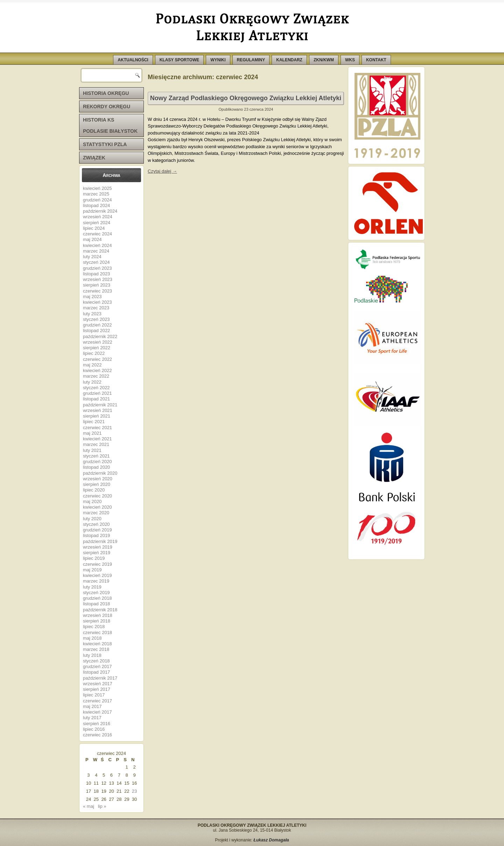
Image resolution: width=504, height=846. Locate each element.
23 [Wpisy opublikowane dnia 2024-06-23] (134, 791)
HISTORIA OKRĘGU (106, 93)
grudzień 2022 (97, 325)
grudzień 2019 (97, 530)
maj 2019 (92, 570)
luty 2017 (92, 718)
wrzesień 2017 (98, 684)
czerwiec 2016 (97, 735)
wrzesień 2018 (98, 615)
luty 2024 (92, 257)
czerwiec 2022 (97, 359)
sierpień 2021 (97, 416)
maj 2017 (92, 706)
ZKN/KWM (324, 60)
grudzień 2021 (97, 393)
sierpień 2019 (97, 553)
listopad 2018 (96, 604)
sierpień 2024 (97, 223)
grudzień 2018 (97, 598)
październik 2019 (100, 541)
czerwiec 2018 (97, 632)
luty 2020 (92, 519)
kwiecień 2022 (97, 370)
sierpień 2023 (97, 285)
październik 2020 (100, 473)
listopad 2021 (96, 399)
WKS (350, 60)
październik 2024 (100, 211)
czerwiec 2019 (97, 564)
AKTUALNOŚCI (133, 60)
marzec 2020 (96, 513)
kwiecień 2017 (97, 712)
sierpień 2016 (97, 724)
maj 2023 (92, 297)
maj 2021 (92, 433)
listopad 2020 (96, 467)
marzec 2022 (96, 376)
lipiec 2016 (94, 729)
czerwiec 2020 (97, 496)
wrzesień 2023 (98, 279)
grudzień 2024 (97, 200)
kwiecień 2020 (97, 507)
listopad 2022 (96, 331)
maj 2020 (92, 501)
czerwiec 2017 (97, 701)
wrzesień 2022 (98, 342)
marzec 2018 (96, 649)
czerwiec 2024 (97, 234)
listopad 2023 (96, 274)
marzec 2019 (96, 581)
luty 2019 (92, 587)
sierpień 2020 (97, 484)
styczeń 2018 (96, 661)
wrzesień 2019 (98, 547)
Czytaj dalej (162, 171)
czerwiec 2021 (97, 428)
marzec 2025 (96, 194)
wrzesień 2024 (98, 217)
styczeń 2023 (96, 319)
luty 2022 (92, 382)
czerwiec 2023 (97, 291)
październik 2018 (100, 610)
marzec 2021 (96, 444)
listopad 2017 (96, 672)
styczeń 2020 (96, 524)
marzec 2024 (96, 251)
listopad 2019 (96, 535)
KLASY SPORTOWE (180, 60)
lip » (102, 806)
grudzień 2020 (97, 462)
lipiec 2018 (94, 627)
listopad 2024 (96, 205)
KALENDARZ (289, 60)
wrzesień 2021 (98, 410)
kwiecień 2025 (97, 188)
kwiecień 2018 (97, 644)
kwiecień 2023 (97, 302)
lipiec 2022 (94, 353)
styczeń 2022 (96, 388)
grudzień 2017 (97, 666)
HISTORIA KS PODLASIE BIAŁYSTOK (110, 125)
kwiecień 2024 (97, 245)
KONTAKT (376, 60)
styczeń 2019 (96, 593)
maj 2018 (92, 638)
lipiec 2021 (94, 422)
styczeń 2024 (96, 262)
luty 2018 (92, 655)
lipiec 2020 (94, 490)
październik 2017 (100, 678)
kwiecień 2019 (97, 575)
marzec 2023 (96, 308)
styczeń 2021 (96, 456)
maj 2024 (92, 239)
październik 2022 (100, 336)
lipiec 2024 (94, 228)
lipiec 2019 (94, 558)
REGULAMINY (251, 60)
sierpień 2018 (97, 621)
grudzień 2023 (97, 268)
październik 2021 (100, 405)
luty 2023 (92, 314)
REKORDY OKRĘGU (107, 106)
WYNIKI (218, 60)
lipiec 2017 (94, 695)
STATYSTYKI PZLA (105, 144)
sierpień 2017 (97, 689)
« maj (89, 806)
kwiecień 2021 (97, 439)
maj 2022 (92, 365)
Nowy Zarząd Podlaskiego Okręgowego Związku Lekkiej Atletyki (246, 98)
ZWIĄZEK (94, 158)
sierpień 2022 (97, 348)
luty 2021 (92, 450)
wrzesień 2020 (98, 479)
